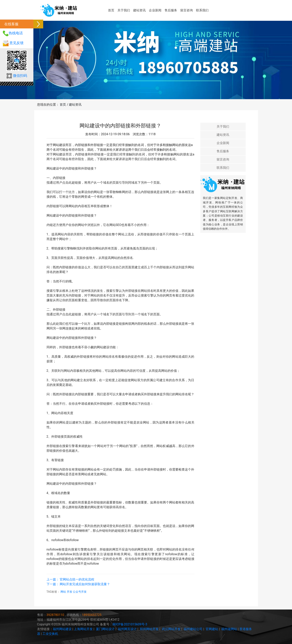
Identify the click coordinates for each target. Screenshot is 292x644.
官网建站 (212, 629)
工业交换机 (50, 634)
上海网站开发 (83, 629)
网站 (64, 592)
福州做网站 (229, 629)
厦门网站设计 (105, 629)
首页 (111, 10)
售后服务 (171, 10)
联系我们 (202, 10)
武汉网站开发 (171, 629)
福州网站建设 (62, 629)
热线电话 (16, 33)
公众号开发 (80, 592)
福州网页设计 (127, 629)
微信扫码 (20, 76)
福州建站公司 (193, 629)
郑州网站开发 (149, 629)
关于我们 (124, 10)
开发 (70, 592)
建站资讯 (139, 10)
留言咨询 (187, 10)
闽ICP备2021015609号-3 (130, 624)
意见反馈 (16, 43)
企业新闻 (155, 10)
